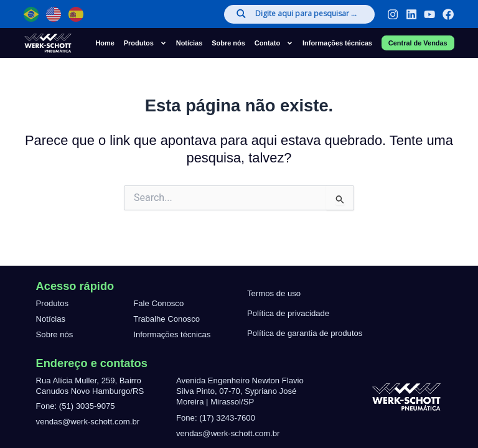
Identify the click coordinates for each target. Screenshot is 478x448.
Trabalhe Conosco (166, 319)
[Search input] (308, 14)
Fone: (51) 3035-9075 (76, 406)
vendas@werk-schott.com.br (88, 422)
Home (105, 43)
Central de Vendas (418, 43)
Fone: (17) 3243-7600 (216, 418)
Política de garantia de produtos (305, 333)
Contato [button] (274, 43)
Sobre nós (228, 43)
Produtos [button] (145, 43)
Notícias (190, 43)
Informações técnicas (337, 43)
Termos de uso (274, 293)
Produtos (53, 303)
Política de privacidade (288, 313)
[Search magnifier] (240, 14)
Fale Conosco (158, 303)
